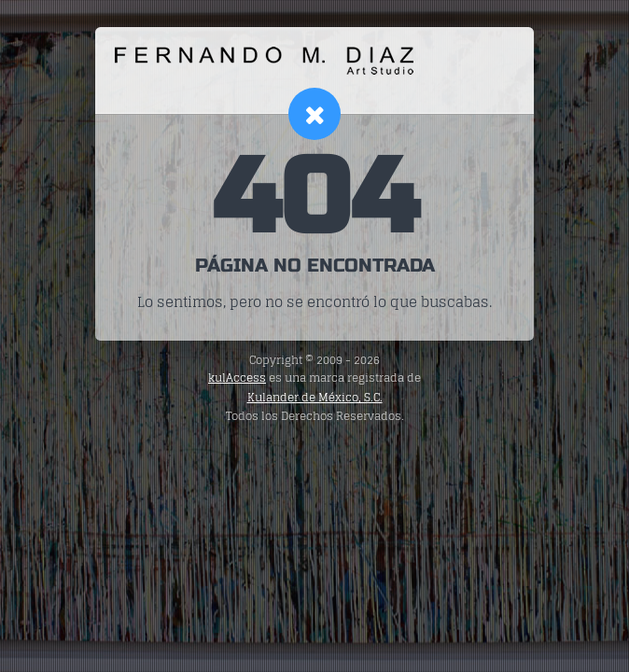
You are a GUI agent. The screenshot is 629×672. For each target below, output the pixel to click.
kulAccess (237, 378)
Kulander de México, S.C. (315, 397)
